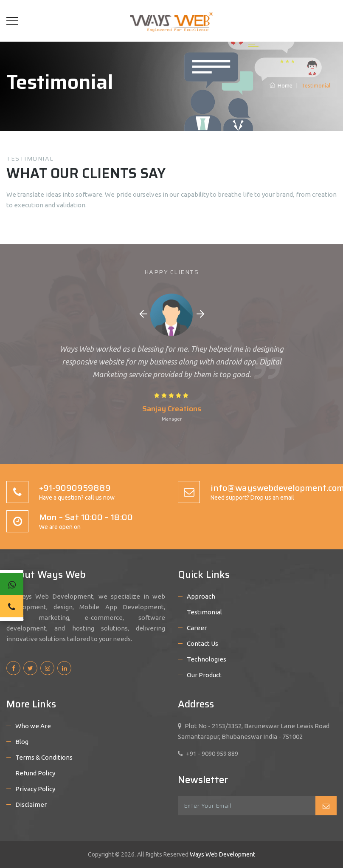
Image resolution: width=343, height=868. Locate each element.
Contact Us (202, 643)
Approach (201, 596)
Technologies (207, 659)
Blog (22, 742)
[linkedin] (64, 668)
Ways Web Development (222, 854)
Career (197, 628)
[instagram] (47, 668)
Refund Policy (35, 773)
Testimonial (204, 612)
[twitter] (30, 668)
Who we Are (33, 726)
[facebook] (13, 668)
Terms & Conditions (44, 757)
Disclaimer (31, 804)
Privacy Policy (35, 789)
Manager (172, 419)
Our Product (204, 675)
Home (281, 85)
